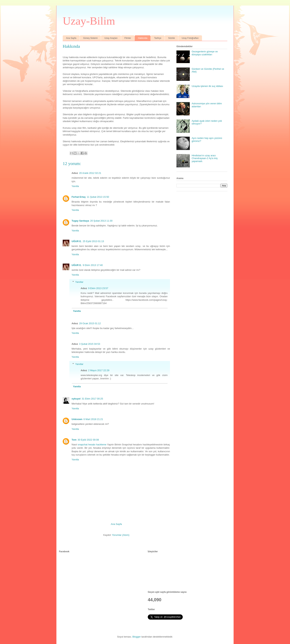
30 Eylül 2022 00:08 (88, 440)
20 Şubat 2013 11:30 (101, 221)
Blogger (137, 637)
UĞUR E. (77, 241)
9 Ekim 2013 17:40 (93, 265)
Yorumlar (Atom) (121, 535)
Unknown (77, 419)
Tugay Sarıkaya (80, 221)
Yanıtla (75, 186)
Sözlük (171, 38)
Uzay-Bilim (89, 21)
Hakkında (143, 38)
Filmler (128, 38)
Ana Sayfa (71, 38)
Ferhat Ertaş (79, 197)
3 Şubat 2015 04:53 (90, 344)
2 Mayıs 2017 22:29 (99, 370)
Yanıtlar (79, 282)
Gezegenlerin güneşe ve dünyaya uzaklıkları (205, 53)
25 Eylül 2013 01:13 (93, 241)
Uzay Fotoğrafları (190, 38)
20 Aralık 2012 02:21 (90, 173)
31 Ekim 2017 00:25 (92, 399)
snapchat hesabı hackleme (92, 445)
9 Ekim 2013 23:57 (98, 288)
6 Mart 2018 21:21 (93, 419)
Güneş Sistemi (90, 38)
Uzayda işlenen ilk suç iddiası (207, 86)
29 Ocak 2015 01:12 (90, 323)
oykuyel (76, 399)
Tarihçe (158, 38)
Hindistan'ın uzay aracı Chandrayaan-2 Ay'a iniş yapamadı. (205, 158)
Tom (74, 440)
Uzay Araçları (111, 38)
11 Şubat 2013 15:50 (98, 197)
